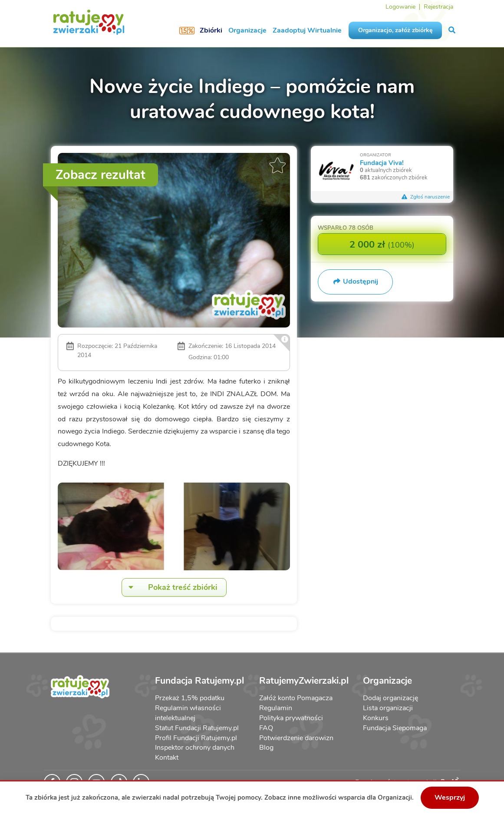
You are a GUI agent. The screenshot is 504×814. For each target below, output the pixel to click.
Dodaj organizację (390, 698)
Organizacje (247, 30)
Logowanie (400, 7)
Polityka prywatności (291, 718)
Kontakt (167, 758)
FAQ (266, 728)
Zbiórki (211, 30)
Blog (266, 748)
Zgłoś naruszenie (425, 197)
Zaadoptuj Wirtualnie (307, 30)
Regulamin (276, 708)
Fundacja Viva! (382, 163)
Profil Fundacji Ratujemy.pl (196, 738)
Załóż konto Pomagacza (296, 698)
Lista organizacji (388, 708)
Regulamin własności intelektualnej (188, 713)
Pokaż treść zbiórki (170, 587)
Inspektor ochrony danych (195, 748)
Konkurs (376, 718)
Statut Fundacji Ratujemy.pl (197, 728)
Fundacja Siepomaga (395, 728)
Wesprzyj (450, 797)
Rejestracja (438, 7)
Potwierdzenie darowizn (296, 738)
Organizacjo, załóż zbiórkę (395, 30)
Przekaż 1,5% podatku (190, 698)
